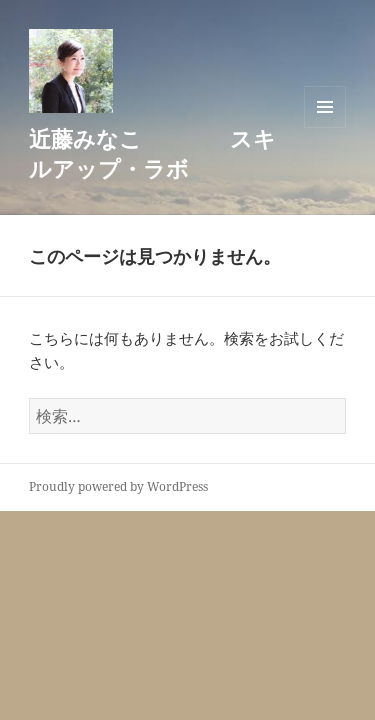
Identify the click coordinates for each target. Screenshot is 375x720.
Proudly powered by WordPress (118, 486)
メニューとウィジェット (325, 107)
